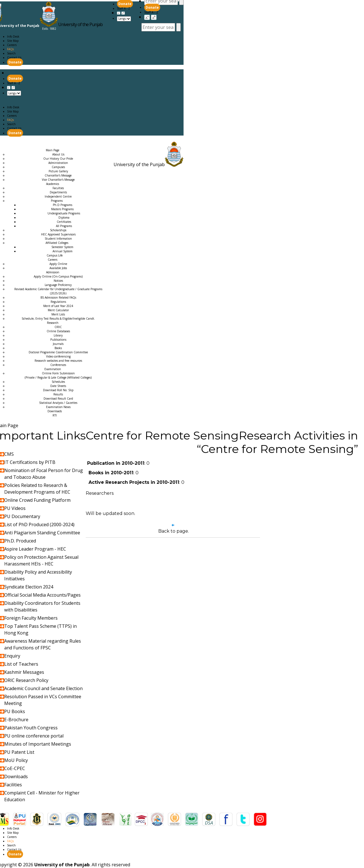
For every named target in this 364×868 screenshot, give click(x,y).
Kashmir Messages (24, 672)
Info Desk (13, 36)
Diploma (64, 217)
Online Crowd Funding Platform (37, 500)
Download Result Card (58, 398)
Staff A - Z (151, 12)
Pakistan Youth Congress (31, 728)
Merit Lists (58, 314)
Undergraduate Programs (64, 213)
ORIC (58, 327)
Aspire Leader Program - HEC (35, 549)
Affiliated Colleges (57, 243)
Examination (58, 146)
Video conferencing (58, 356)
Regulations (58, 302)
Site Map (13, 41)
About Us (58, 154)
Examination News (58, 407)
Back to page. (174, 531)
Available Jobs (58, 268)
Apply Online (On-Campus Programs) (58, 276)
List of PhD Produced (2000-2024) (39, 525)
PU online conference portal (34, 736)
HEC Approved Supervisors (58, 234)
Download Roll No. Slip (58, 390)
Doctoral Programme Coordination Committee (58, 352)
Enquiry (12, 656)
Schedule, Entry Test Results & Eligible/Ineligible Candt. (58, 319)
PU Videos (15, 508)
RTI (55, 415)
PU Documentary (22, 516)
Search (11, 53)
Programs (57, 201)
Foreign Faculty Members (31, 618)
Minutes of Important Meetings (38, 744)
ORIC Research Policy (26, 680)
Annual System (63, 251)
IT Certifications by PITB (30, 462)
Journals (58, 344)
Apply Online (58, 264)
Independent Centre (58, 196)
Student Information (58, 239)
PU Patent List (19, 752)
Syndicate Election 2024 (29, 587)
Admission (11, 146)
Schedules (58, 382)
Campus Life (55, 255)
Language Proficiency (58, 285)
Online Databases (58, 331)
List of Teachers (21, 664)
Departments (58, 192)
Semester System (62, 247)
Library (58, 335)
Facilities (13, 785)
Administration (58, 163)
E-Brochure (16, 720)
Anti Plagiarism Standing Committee (42, 533)
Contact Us (14, 58)
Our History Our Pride (58, 159)
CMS (9, 454)
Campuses (58, 167)
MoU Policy (16, 760)
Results (58, 394)
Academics (35, 142)
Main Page (11, 142)
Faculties (58, 188)
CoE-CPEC (15, 768)
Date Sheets (58, 386)
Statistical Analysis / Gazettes (58, 403)
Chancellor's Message (58, 175)
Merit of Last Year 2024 (58, 306)
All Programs (64, 226)
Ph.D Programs (63, 205)
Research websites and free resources (58, 361)
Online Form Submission (58, 375)
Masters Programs (62, 209)
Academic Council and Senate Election (43, 688)
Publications (58, 340)
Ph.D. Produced (20, 541)
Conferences (58, 365)
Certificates (64, 222)
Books (58, 348)
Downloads (55, 411)
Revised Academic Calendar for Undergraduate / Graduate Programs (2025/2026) (58, 291)
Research (34, 146)
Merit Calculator (58, 310)
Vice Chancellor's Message (58, 180)
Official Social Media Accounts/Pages (42, 595)
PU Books (15, 711)
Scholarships (58, 230)
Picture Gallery (58, 171)
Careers (12, 45)
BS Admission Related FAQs (58, 297)
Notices (58, 281)
